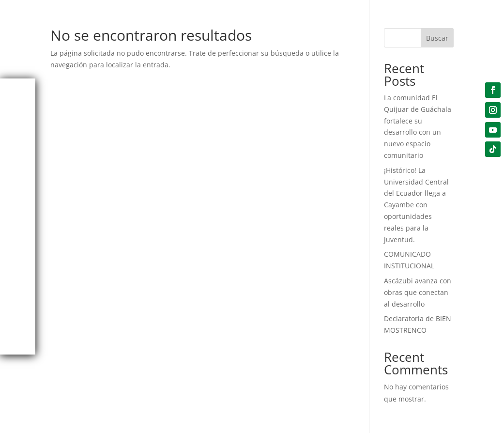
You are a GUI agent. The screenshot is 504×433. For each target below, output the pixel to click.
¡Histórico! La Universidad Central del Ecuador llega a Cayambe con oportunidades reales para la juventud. (416, 205)
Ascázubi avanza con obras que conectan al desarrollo (418, 292)
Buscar (437, 38)
